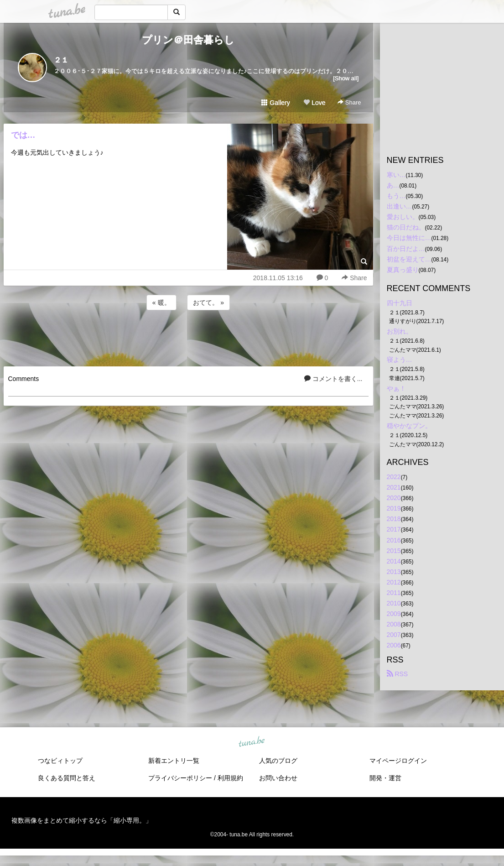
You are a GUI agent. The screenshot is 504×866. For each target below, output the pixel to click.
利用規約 (230, 778)
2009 (394, 614)
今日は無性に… (409, 238)
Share (349, 102)
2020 (394, 498)
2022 (394, 477)
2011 (394, 593)
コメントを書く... (333, 379)
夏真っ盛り (403, 270)
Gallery (275, 103)
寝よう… (400, 360)
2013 (394, 572)
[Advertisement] (188, 337)
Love (314, 103)
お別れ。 (400, 331)
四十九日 (400, 303)
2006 (394, 645)
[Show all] (346, 78)
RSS (397, 674)
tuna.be (252, 742)
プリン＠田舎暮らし (188, 40)
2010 (394, 603)
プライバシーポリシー (180, 778)
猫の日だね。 (406, 227)
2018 (394, 519)
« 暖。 (161, 303)
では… (23, 135)
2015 (394, 551)
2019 (394, 508)
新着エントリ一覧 (174, 761)
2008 (394, 624)
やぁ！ (396, 388)
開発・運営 (385, 778)
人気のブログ (278, 761)
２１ (61, 60)
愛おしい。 (403, 217)
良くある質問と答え (67, 778)
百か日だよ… (406, 249)
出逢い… (400, 206)
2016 (394, 540)
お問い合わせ (278, 778)
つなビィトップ (60, 761)
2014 (394, 561)
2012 (394, 582)
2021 (394, 487)
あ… (393, 185)
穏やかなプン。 (409, 426)
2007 (394, 635)
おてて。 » (208, 303)
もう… (396, 196)
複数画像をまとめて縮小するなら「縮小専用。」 (82, 820)
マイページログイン (398, 761)
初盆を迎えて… (409, 259)
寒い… (396, 175)
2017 (394, 529)
